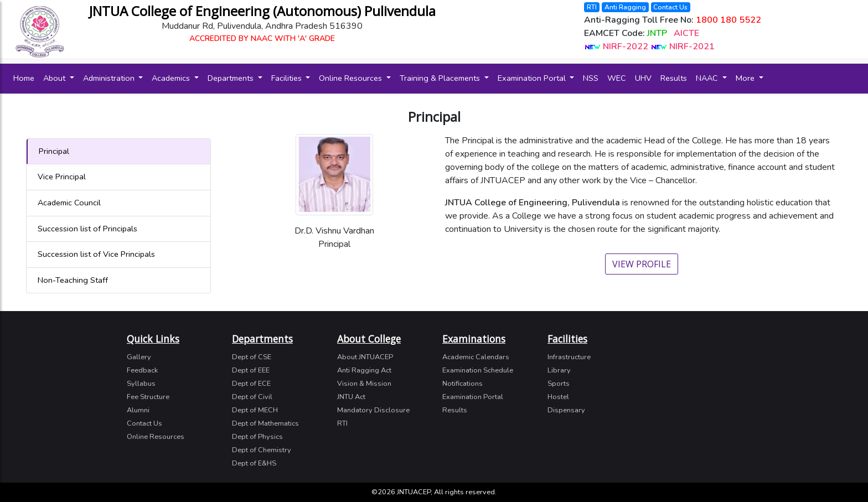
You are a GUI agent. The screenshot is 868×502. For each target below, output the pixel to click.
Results (674, 78)
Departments (232, 78)
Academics (172, 78)
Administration (110, 78)
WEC (617, 78)
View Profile (642, 264)
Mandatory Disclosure (373, 410)
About (55, 78)
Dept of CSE (252, 357)
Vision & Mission (364, 384)
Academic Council (69, 203)
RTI (592, 7)
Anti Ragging (625, 7)
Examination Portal (533, 78)
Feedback (142, 370)
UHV (643, 78)
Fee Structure (148, 397)
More (746, 78)
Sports (559, 384)
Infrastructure (569, 357)
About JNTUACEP (365, 357)
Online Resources (352, 78)
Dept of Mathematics (265, 423)
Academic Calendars (476, 357)
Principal (54, 151)
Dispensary (566, 410)
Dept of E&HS (254, 463)
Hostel (558, 397)
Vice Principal (62, 177)
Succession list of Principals (87, 229)
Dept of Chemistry (262, 450)
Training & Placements (441, 78)
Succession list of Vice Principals (96, 254)
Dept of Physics (257, 437)
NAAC (708, 78)
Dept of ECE (251, 384)
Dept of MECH (255, 410)
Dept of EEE (251, 370)
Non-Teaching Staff (73, 280)
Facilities (288, 78)
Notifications (463, 384)
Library (559, 370)
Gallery (139, 357)
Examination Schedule (478, 370)
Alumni (138, 410)
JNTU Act (351, 397)
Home (26, 78)
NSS (591, 78)
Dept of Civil (252, 397)
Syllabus (141, 384)
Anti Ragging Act (364, 370)
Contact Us (670, 7)
